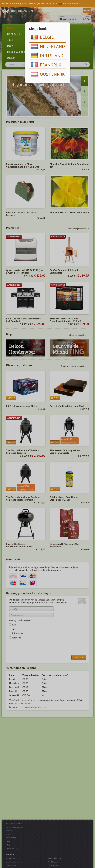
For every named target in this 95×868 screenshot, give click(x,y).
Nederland (48, 46)
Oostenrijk (48, 74)
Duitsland (47, 56)
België (42, 37)
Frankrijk (46, 65)
